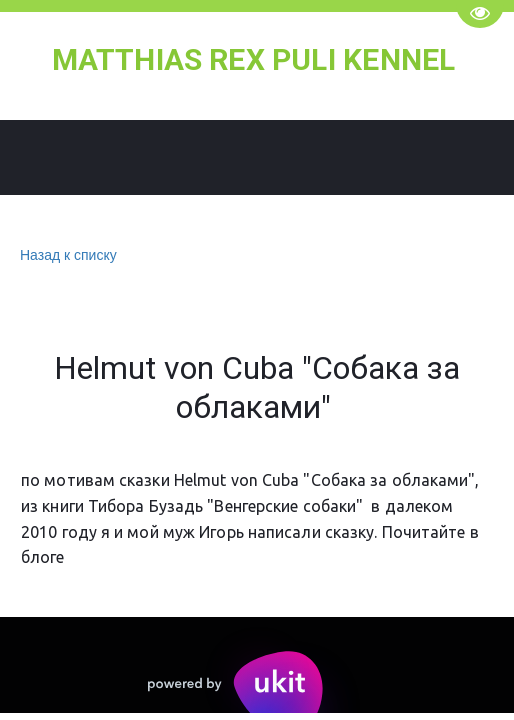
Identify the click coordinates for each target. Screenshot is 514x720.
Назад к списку (66, 255)
